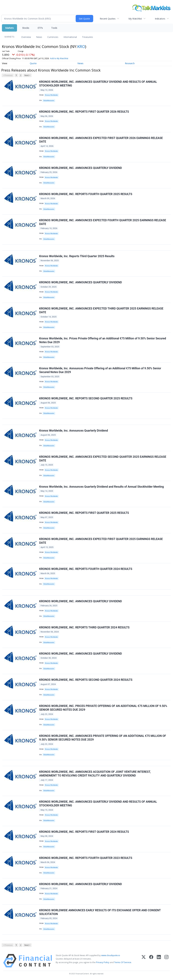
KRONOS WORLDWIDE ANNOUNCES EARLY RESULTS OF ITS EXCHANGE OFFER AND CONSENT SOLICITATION (100, 912)
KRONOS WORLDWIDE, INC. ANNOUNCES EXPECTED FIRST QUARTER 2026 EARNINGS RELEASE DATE (101, 140)
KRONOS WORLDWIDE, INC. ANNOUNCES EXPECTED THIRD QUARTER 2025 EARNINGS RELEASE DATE (101, 310)
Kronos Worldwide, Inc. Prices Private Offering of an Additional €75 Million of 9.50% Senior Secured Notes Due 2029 (103, 340)
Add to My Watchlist (59, 58)
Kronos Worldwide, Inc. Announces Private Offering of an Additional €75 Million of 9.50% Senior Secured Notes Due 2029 (100, 370)
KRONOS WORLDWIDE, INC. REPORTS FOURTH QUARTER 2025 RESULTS (86, 194)
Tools (54, 28)
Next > (27, 75)
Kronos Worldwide (51, 95)
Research (130, 63)
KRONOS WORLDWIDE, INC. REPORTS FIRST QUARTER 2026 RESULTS (84, 112)
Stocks (26, 28)
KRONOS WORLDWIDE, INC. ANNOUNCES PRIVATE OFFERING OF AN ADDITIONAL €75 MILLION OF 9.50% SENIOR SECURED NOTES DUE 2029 (103, 738)
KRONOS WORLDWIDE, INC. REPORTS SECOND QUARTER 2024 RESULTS (86, 680)
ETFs (40, 28)
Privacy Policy (103, 962)
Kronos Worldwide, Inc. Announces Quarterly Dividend (74, 431)
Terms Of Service (123, 962)
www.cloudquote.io (111, 955)
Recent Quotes (108, 19)
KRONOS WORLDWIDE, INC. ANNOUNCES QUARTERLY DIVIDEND (81, 168)
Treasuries (87, 37)
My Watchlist (135, 19)
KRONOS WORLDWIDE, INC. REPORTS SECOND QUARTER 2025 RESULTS (86, 398)
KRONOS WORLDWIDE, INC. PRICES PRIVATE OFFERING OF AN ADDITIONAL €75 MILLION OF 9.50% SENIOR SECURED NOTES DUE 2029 (103, 708)
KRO (81, 46)
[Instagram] (166, 961)
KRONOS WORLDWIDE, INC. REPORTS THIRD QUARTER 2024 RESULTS (84, 627)
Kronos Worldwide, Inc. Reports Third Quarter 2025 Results (77, 256)
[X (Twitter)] (144, 961)
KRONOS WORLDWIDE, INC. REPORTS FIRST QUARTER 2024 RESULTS (84, 832)
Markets (9, 28)
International (70, 37)
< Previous (8, 75)
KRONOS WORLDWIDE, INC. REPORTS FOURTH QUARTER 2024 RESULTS (86, 569)
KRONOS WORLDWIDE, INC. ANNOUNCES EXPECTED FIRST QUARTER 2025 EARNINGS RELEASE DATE (101, 541)
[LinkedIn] (159, 961)
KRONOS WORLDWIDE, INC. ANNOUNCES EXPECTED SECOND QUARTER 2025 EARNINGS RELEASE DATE (103, 459)
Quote (33, 63)
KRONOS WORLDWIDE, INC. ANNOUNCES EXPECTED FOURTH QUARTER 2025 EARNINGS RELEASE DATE (103, 222)
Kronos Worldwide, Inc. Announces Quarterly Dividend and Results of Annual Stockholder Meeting (101, 487)
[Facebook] (151, 961)
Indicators (160, 19)
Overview (26, 37)
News (39, 37)
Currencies (53, 37)
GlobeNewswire (49, 101)
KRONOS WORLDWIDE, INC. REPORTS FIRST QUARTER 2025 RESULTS (84, 513)
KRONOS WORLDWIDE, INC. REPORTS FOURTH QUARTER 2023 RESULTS (86, 858)
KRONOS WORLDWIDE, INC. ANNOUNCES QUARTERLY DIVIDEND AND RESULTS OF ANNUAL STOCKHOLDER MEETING (98, 84)
